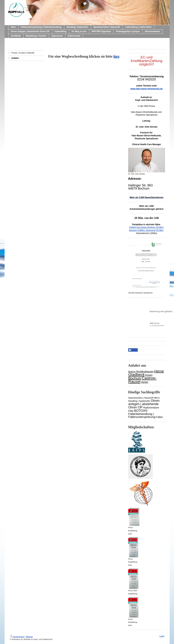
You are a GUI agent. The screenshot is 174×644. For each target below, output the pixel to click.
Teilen (133, 350)
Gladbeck (137, 375)
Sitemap (29, 637)
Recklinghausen (145, 372)
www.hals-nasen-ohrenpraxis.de (147, 89)
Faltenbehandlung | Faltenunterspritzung (142, 416)
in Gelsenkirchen (157, 324)
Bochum (135, 378)
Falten (160, 417)
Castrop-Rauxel (142, 380)
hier (116, 56)
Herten (145, 382)
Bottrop (132, 372)
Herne (159, 371)
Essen (149, 375)
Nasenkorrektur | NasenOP (141, 398)
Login (162, 636)
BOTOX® (141, 411)
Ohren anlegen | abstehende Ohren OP (144, 404)
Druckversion (17, 637)
